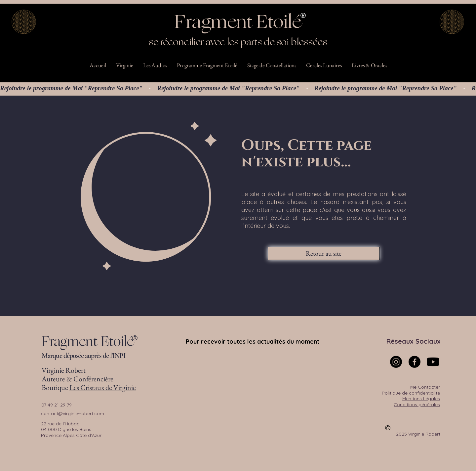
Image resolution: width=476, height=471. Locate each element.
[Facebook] (415, 362)
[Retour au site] (324, 253)
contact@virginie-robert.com (73, 413)
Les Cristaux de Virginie (103, 387)
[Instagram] (396, 362)
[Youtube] (433, 362)
